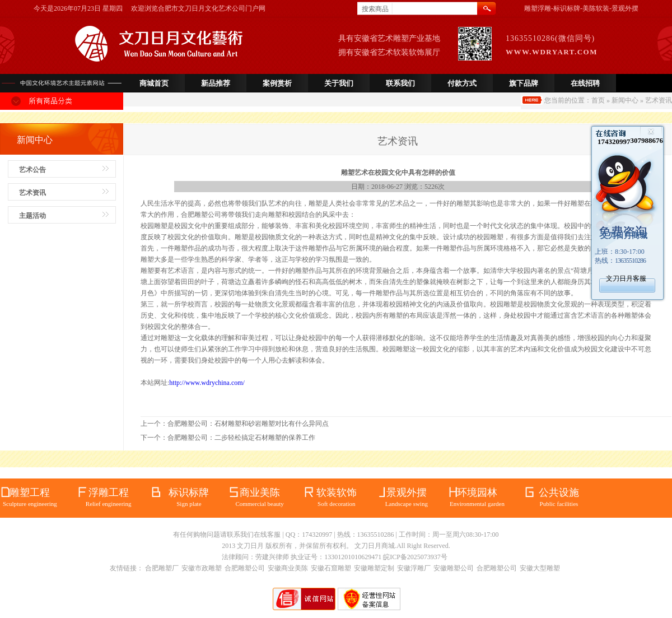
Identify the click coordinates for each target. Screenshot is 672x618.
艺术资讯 (32, 193)
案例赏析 (277, 83)
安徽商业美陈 (288, 568)
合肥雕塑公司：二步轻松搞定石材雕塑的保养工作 (241, 438)
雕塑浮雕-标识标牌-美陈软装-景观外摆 (581, 8)
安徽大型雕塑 (540, 568)
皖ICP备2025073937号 (415, 557)
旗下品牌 (524, 83)
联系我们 (400, 83)
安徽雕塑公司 (454, 568)
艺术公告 (32, 170)
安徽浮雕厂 (414, 568)
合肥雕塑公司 (245, 568)
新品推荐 (216, 83)
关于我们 (339, 83)
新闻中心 (625, 100)
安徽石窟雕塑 (331, 568)
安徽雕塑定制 (374, 568)
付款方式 (462, 83)
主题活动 (32, 216)
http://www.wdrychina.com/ (207, 383)
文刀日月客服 (626, 278)
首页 (598, 100)
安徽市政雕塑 (202, 568)
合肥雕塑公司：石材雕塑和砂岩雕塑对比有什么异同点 (248, 424)
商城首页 (154, 83)
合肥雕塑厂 (162, 568)
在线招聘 (585, 83)
